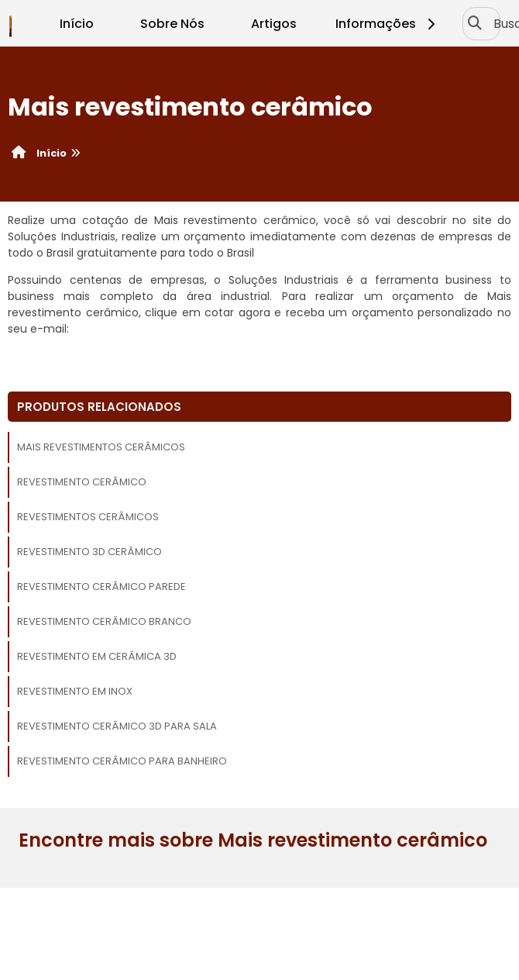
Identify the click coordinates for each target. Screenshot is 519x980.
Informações (388, 24)
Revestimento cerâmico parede (101, 587)
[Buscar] (473, 23)
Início (77, 24)
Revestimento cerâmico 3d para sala (117, 726)
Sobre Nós (172, 24)
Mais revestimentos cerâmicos (101, 447)
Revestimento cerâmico (82, 482)
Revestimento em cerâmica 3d (97, 656)
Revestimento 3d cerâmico (89, 552)
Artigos (274, 24)
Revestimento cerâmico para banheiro (122, 761)
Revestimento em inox (75, 691)
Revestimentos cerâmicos (88, 517)
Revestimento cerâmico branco (104, 621)
